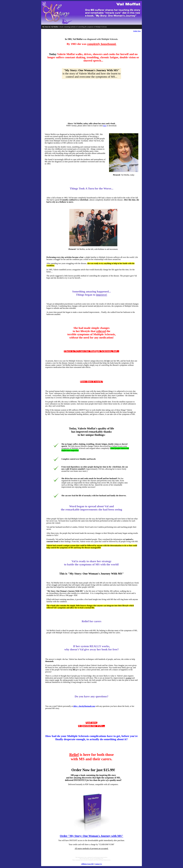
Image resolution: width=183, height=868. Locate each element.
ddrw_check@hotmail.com (84, 706)
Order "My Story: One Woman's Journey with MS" (91, 836)
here (105, 126)
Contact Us (98, 864)
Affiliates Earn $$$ (87, 864)
